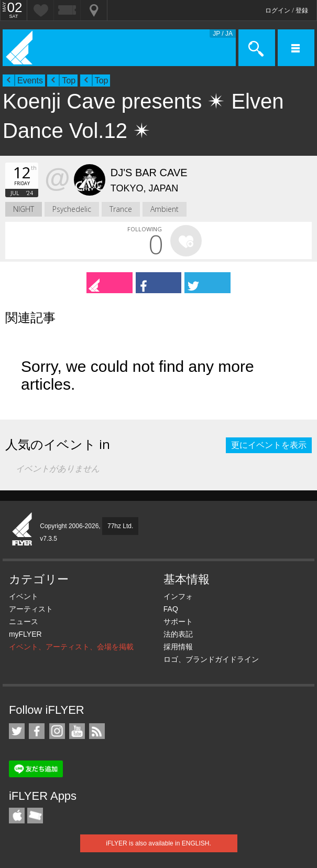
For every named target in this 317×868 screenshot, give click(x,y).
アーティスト (31, 609)
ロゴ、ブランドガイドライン (211, 659)
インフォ (178, 596)
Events (30, 81)
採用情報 (178, 647)
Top (69, 81)
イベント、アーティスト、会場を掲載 (71, 647)
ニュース (24, 621)
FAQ (171, 609)
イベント (24, 596)
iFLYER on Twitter (17, 731)
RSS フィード (97, 731)
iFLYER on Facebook (37, 731)
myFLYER (25, 634)
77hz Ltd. (120, 526)
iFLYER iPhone (17, 816)
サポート (178, 621)
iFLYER (23, 530)
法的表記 (178, 634)
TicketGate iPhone (35, 816)
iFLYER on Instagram (57, 731)
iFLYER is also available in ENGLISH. (159, 843)
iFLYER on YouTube (77, 731)
